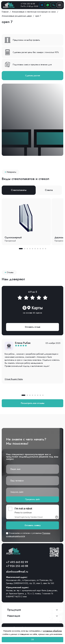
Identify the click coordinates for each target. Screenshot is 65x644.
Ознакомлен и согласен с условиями (28, 535)
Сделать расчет (33, 76)
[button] (21, 249)
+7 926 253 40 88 (28, 4)
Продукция (14, 610)
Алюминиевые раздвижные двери (17, 16)
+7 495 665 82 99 (17, 562)
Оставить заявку (33, 525)
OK (32, 640)
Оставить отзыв (32, 327)
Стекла (49, 190)
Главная (5, 12)
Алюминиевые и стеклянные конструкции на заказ (34, 12)
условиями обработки (52, 631)
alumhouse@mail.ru (17, 572)
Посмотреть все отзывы (33, 403)
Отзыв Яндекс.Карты (14, 379)
